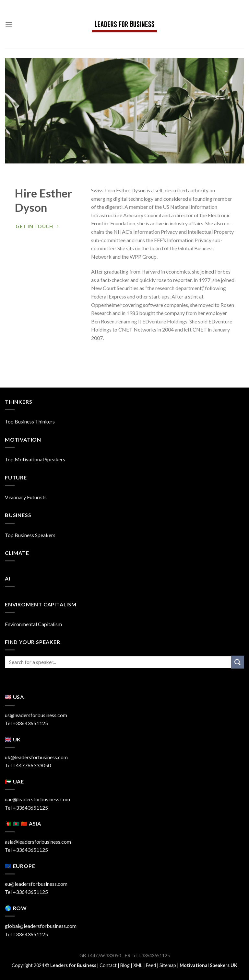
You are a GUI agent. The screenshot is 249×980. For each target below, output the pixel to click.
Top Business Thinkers (30, 421)
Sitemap (168, 965)
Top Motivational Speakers (35, 459)
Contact (108, 965)
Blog (125, 965)
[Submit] (238, 662)
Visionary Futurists (26, 497)
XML (138, 965)
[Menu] (9, 24)
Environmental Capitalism (33, 624)
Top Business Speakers (30, 535)
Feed (151, 965)
